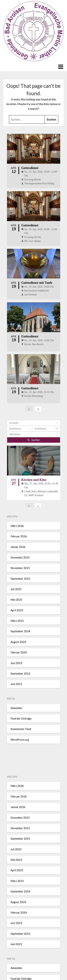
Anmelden (16, 675)
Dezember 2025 (20, 524)
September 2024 (20, 598)
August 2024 (18, 609)
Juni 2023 (16, 630)
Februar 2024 (19, 619)
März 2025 (17, 588)
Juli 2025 (16, 556)
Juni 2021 (16, 651)
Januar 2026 (18, 514)
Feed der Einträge (21, 685)
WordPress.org (20, 707)
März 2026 (17, 493)
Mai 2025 (16, 566)
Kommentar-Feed (21, 696)
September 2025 (20, 546)
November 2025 (20, 535)
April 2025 (17, 577)
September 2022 (20, 640)
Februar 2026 (19, 503)
